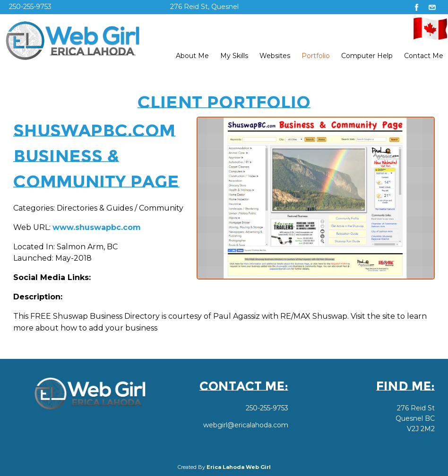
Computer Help (367, 56)
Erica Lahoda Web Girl (239, 467)
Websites (275, 56)
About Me (192, 56)
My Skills (234, 56)
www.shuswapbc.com (97, 227)
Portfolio (316, 56)
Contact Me (424, 56)
